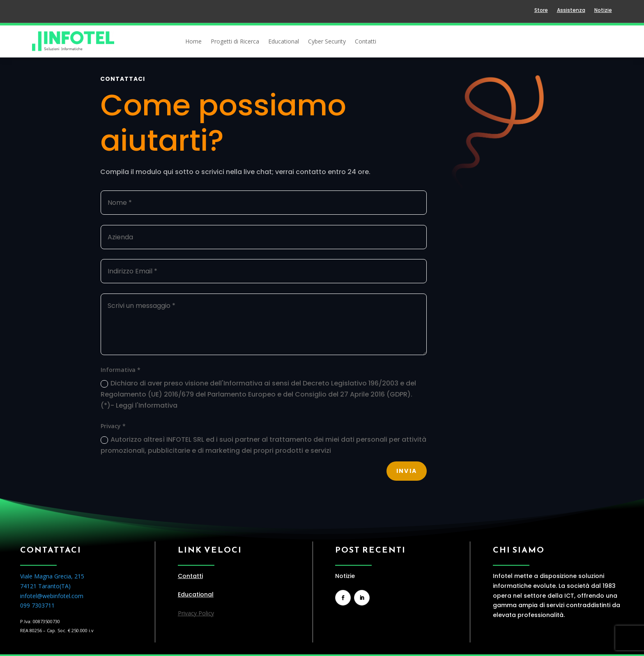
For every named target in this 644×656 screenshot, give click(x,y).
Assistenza (571, 10)
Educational (284, 42)
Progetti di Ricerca (235, 42)
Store (541, 10)
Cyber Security (327, 42)
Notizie (603, 10)
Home (193, 42)
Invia (407, 471)
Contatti (366, 42)
